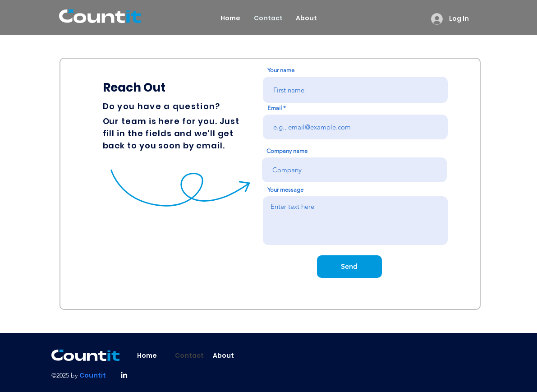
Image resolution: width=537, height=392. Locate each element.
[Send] (349, 267)
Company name (287, 151)
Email (275, 108)
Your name (281, 70)
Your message (285, 190)
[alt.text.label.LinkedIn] (124, 375)
